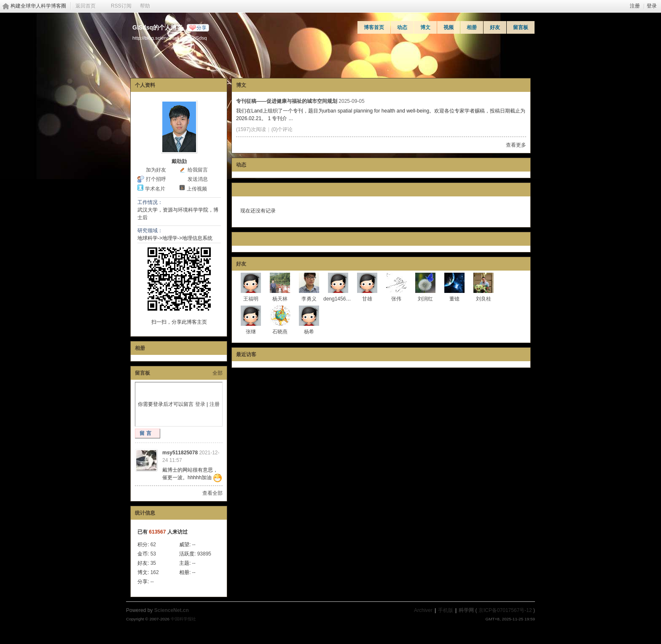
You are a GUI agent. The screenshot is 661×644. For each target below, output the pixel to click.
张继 (251, 332)
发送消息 (198, 179)
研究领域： (150, 231)
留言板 (521, 27)
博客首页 (374, 27)
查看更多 (516, 145)
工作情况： (150, 202)
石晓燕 (280, 332)
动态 (402, 27)
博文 (425, 27)
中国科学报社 (183, 619)
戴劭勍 (179, 161)
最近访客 (246, 354)
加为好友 (156, 170)
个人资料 (145, 85)
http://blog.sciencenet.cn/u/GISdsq (170, 38)
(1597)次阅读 (251, 129)
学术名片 (155, 189)
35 (153, 563)
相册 (472, 27)
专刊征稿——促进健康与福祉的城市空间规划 (287, 101)
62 (153, 545)
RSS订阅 (121, 6)
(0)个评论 (282, 129)
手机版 (446, 610)
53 (153, 554)
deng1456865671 (343, 299)
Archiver (423, 610)
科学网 (466, 610)
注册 (635, 6)
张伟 (396, 299)
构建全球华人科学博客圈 (38, 6)
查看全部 (212, 493)
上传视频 (197, 189)
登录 (652, 6)
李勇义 (309, 299)
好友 (495, 27)
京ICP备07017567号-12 (505, 610)
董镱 (454, 299)
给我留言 (198, 170)
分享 (202, 28)
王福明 (251, 299)
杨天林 (280, 299)
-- (194, 545)
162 (155, 572)
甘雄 (367, 299)
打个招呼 (156, 179)
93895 (204, 554)
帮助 (145, 6)
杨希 (309, 332)
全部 (218, 373)
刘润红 (425, 299)
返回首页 (86, 6)
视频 (449, 27)
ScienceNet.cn (172, 610)
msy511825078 (180, 453)
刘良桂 (484, 299)
